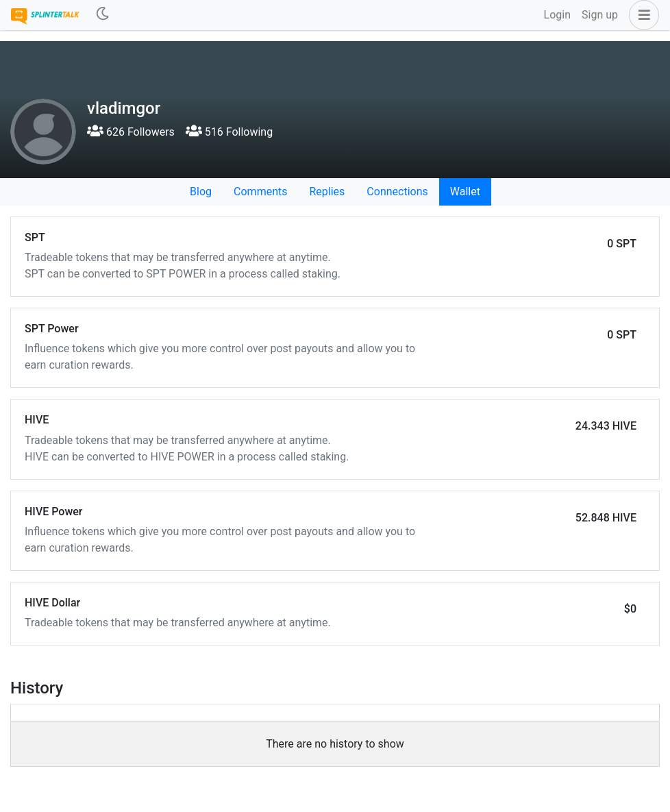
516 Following (229, 132)
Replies (327, 192)
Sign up (600, 15)
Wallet (465, 192)
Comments (260, 192)
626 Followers (131, 132)
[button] (641, 15)
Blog (201, 192)
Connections (397, 192)
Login (557, 15)
